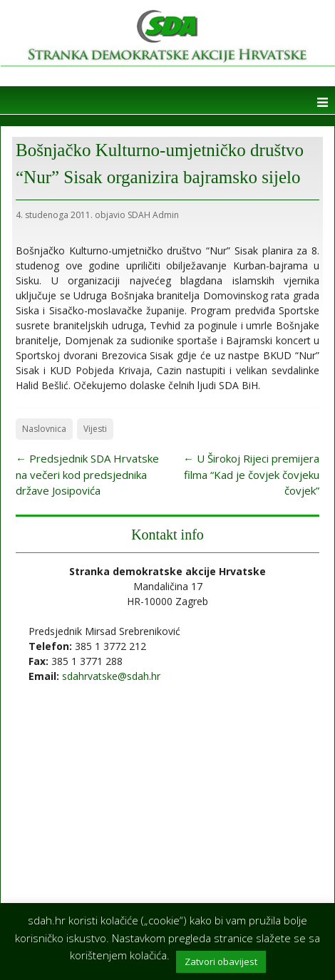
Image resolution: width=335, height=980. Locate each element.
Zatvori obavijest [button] (221, 961)
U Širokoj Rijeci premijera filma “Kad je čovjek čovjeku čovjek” (251, 474)
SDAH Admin (153, 215)
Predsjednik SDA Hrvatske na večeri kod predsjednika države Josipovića (87, 474)
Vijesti (95, 429)
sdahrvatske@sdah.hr (111, 676)
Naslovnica (44, 429)
